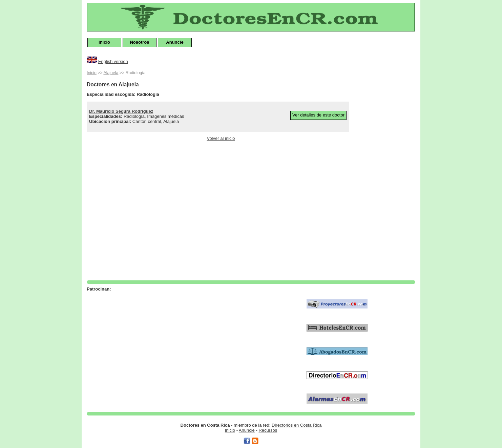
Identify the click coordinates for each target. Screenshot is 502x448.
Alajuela (111, 73)
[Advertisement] (388, 171)
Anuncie (175, 42)
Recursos (268, 430)
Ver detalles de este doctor (318, 115)
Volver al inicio (221, 138)
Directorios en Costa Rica (297, 425)
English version (113, 61)
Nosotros (139, 42)
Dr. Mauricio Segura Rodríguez (121, 111)
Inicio (104, 42)
